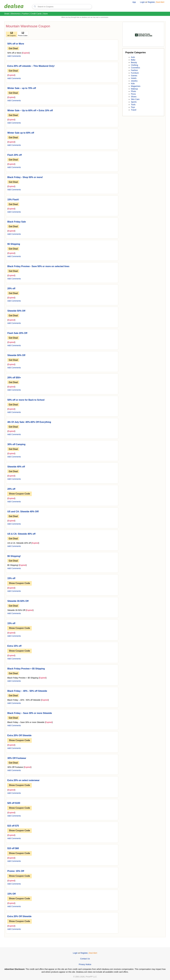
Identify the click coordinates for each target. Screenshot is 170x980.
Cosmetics (135, 68)
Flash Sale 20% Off (17, 333)
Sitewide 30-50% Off (18, 601)
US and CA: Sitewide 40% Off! (23, 512)
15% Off (12, 894)
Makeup (134, 89)
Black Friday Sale (17, 222)
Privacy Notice (85, 964)
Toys (133, 107)
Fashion (25, 14)
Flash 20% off (15, 155)
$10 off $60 (13, 848)
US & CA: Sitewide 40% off (21, 534)
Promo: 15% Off (16, 871)
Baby (133, 60)
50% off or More (16, 44)
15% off (11, 578)
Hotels (134, 78)
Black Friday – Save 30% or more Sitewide (30, 713)
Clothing (134, 65)
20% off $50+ (14, 378)
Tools (133, 105)
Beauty (134, 62)
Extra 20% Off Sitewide (19, 735)
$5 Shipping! (14, 556)
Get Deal (13, 48)
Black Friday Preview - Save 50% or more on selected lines (38, 266)
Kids (133, 84)
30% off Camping (16, 444)
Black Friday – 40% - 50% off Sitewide (27, 691)
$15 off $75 (13, 826)
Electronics (16, 14)
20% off (11, 288)
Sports (134, 102)
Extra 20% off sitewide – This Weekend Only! (31, 66)
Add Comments (14, 56)
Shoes (134, 97)
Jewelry (134, 81)
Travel (134, 110)
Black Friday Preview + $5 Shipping (26, 669)
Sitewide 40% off (16, 467)
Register (151, 2)
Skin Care (135, 99)
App (134, 2)
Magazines (136, 86)
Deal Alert (160, 2)
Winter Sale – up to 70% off (22, 88)
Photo (133, 91)
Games (134, 76)
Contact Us (85, 959)
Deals (7, 14)
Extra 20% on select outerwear (23, 780)
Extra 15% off (14, 646)
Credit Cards (36, 14)
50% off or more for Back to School (26, 400)
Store (45, 14)
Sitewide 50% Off (16, 311)
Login (142, 2)
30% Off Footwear (17, 758)
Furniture (135, 73)
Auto (133, 57)
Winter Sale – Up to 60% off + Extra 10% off (30, 110)
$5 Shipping (14, 244)
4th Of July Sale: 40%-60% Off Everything (29, 422)
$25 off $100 (14, 803)
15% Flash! (13, 200)
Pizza (133, 94)
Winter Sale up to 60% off (21, 133)
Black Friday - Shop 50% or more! (25, 177)
